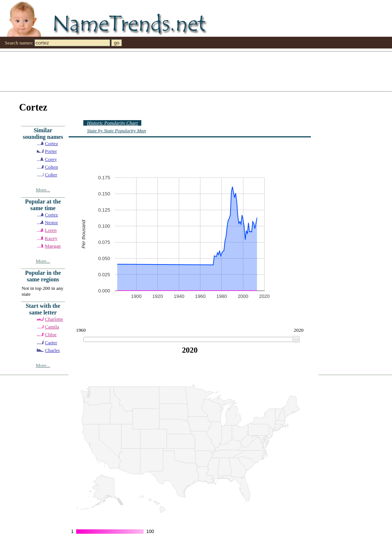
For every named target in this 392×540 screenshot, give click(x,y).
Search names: (19, 43)
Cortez (51, 143)
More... (43, 190)
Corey (51, 159)
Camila (52, 327)
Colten (51, 167)
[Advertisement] (196, 71)
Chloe (51, 334)
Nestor (51, 222)
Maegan (53, 246)
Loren (51, 230)
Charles (52, 350)
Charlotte (54, 319)
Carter (51, 343)
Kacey (51, 238)
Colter (51, 175)
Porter (51, 151)
